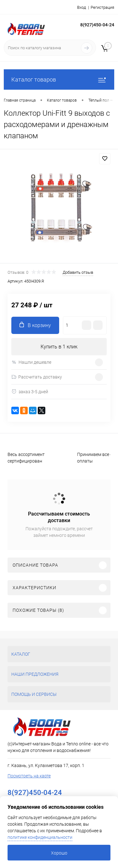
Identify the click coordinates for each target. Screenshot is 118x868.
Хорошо (59, 853)
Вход (81, 7)
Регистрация (102, 7)
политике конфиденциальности (40, 837)
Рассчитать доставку (37, 377)
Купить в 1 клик (59, 347)
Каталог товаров (59, 79)
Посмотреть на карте (29, 776)
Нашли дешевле (31, 362)
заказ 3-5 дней (30, 392)
